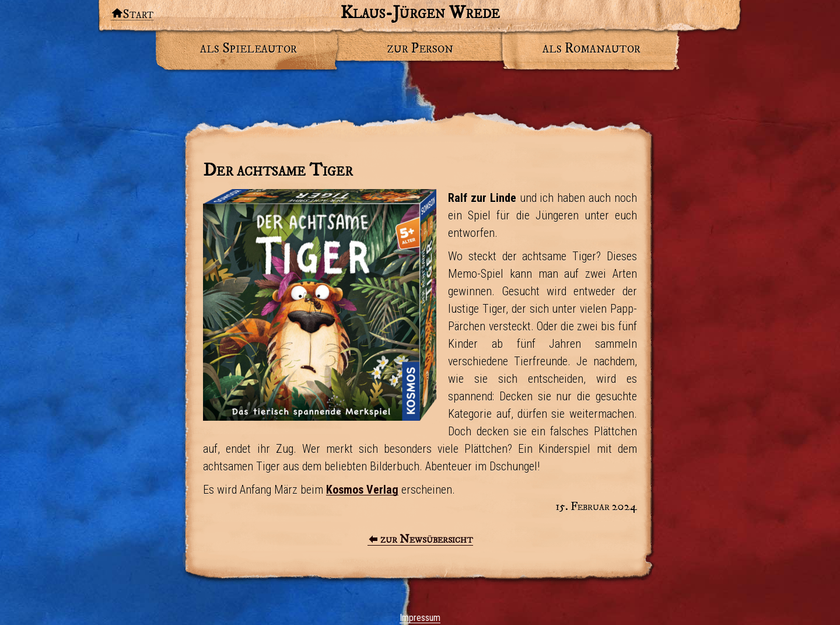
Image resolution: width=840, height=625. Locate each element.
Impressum (420, 618)
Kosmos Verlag (362, 490)
